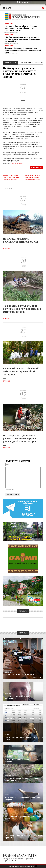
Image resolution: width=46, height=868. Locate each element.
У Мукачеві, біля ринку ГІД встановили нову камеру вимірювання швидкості (33, 177)
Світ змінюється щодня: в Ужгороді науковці (19, 674)
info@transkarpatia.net (9, 861)
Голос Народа (8, 694)
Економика (8, 716)
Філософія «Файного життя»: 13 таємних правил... (24, 837)
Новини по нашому (17, 163)
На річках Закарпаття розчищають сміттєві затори (20, 240)
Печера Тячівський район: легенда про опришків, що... (23, 779)
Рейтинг (39, 63)
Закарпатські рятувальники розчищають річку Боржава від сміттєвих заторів (22, 309)
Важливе (7, 795)
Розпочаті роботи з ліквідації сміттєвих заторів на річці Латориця (21, 371)
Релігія (7, 814)
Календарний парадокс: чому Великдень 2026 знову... (23, 818)
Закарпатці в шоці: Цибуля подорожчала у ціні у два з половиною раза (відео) (11, 177)
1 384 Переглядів (27, 63)
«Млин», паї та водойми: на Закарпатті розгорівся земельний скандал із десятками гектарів (22, 28)
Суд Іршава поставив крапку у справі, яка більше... (24, 738)
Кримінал (7, 735)
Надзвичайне (8, 757)
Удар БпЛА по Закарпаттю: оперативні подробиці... (22, 798)
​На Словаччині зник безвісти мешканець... (18, 697)
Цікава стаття (36, 168)
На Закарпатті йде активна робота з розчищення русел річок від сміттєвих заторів (19, 438)
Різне (6, 833)
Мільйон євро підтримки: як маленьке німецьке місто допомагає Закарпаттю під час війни (22, 39)
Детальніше (7, 248)
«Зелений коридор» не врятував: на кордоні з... (21, 760)
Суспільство (8, 672)
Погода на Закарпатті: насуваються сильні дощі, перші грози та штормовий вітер (23, 50)
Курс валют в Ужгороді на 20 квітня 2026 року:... (23, 719)
